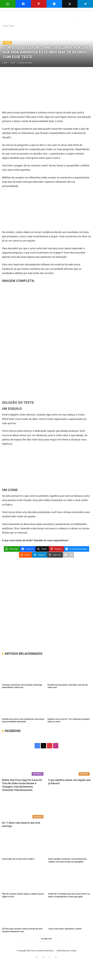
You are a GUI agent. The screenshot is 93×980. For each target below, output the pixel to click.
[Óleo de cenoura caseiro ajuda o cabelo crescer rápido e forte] (23, 885)
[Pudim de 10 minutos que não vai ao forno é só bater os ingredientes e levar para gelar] (70, 885)
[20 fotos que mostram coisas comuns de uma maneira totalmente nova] (23, 925)
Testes (12, 26)
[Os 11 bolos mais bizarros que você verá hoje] (23, 808)
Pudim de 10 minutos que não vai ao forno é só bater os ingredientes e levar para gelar (69, 904)
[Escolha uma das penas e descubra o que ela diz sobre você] (69, 670)
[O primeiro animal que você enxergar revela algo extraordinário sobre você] (24, 670)
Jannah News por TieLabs (66, 967)
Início (5, 26)
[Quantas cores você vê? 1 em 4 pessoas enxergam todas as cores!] (69, 704)
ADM (5, 63)
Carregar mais (47, 955)
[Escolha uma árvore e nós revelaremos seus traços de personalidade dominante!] (24, 704)
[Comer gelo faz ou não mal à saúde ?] (23, 844)
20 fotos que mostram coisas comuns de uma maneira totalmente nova (19, 944)
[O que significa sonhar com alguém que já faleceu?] (70, 765)
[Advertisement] (47, 91)
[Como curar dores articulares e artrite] (70, 925)
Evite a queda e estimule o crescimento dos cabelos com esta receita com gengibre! (69, 863)
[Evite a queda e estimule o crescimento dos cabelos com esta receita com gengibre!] (70, 844)
